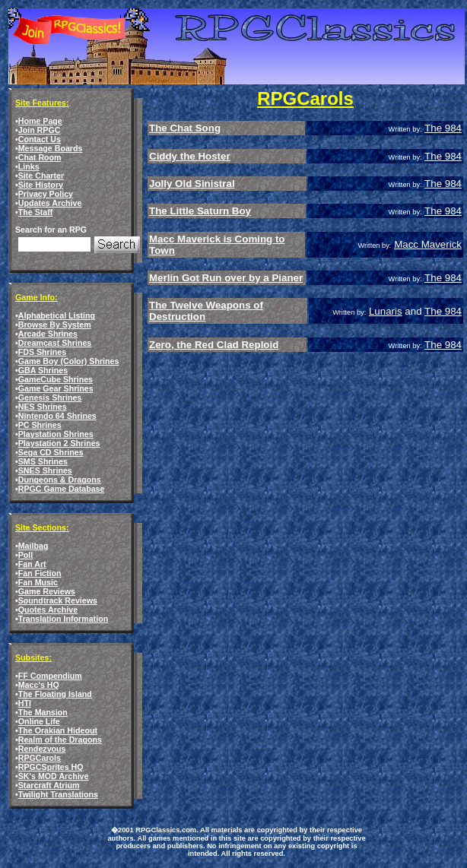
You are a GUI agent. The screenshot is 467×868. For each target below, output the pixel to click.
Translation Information (63, 619)
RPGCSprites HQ (51, 767)
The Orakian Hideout (58, 730)
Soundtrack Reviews (58, 600)
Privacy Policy (46, 194)
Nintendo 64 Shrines (57, 416)
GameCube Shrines (56, 379)
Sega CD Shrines (51, 452)
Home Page (40, 121)
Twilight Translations (58, 794)
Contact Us (40, 139)
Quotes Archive (48, 610)
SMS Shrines (43, 461)
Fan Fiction (40, 573)
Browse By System (55, 325)
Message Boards (51, 148)
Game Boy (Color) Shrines (69, 361)
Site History (41, 185)
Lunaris (386, 311)
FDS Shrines (42, 352)
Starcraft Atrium (49, 785)
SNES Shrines (45, 470)
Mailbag (33, 546)
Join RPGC (40, 130)
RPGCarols (40, 758)
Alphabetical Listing (57, 315)
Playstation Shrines (56, 434)
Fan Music (38, 582)
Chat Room (40, 157)
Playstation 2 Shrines (59, 443)
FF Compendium (50, 676)
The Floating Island (55, 694)
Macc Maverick (428, 244)
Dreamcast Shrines (55, 343)
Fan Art (32, 564)
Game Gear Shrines (56, 388)
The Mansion (43, 712)
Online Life (39, 721)
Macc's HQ (39, 685)
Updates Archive (50, 203)
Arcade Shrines (48, 334)
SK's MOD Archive (54, 776)
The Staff (36, 212)
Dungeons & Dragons (60, 480)
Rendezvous (42, 749)
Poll (26, 555)
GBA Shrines (43, 370)
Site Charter (41, 176)
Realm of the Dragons (60, 740)
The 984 (443, 128)
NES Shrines (43, 407)
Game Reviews (47, 591)
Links (29, 166)
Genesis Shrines (50, 398)
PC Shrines (40, 425)
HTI (25, 703)
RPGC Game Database (62, 489)
